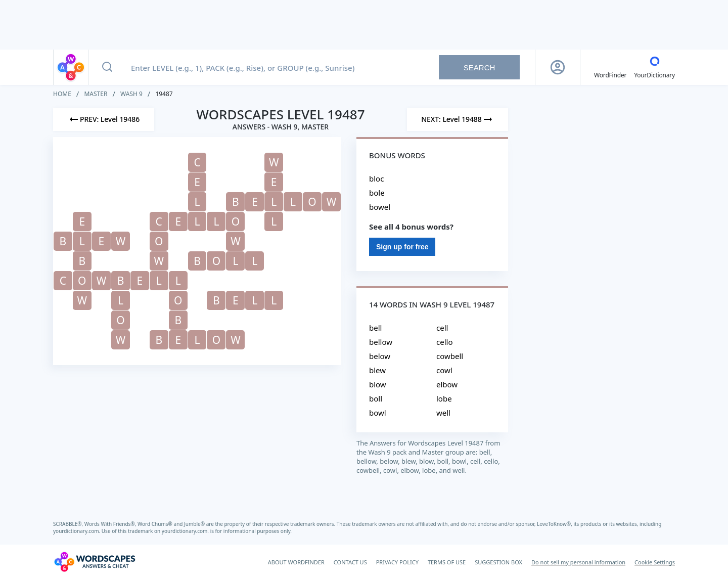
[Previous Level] (104, 119)
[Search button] (107, 67)
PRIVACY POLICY (397, 562)
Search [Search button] (480, 68)
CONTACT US (350, 562)
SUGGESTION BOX (498, 562)
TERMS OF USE (447, 562)
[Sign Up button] (558, 67)
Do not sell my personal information (578, 562)
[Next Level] (458, 119)
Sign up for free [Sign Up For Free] (402, 247)
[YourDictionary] (654, 67)
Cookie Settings (655, 562)
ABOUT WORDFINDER (296, 562)
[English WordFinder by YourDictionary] (610, 67)
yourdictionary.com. (77, 531)
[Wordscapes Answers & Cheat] (95, 562)
